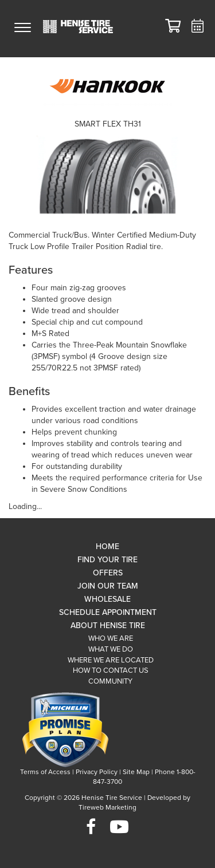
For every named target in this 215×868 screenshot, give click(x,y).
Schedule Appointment (108, 612)
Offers (108, 573)
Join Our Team (108, 586)
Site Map (136, 772)
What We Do (111, 649)
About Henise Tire (108, 626)
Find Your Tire (107, 560)
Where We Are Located (111, 660)
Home (107, 547)
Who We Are (111, 638)
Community (110, 681)
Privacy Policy (97, 772)
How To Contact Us (111, 670)
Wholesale (107, 599)
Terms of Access (45, 772)
